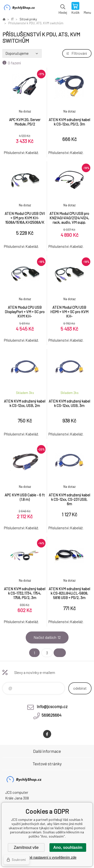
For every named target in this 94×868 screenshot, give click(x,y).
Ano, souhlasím (68, 847)
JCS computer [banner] (19, 9)
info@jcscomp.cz (52, 706)
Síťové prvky (28, 19)
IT (12, 19)
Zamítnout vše (26, 847)
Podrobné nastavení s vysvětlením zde (47, 857)
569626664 (52, 715)
